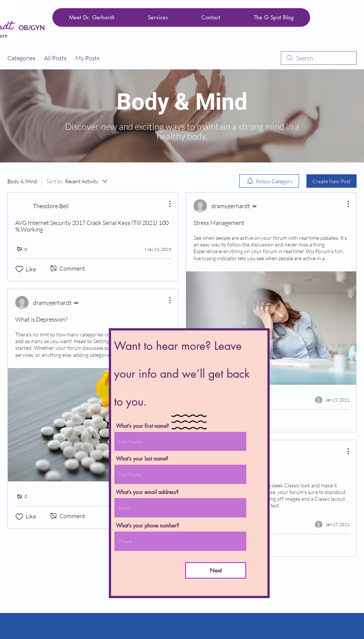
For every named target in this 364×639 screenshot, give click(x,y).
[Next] (216, 570)
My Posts (87, 58)
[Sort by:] (77, 181)
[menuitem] (269, 181)
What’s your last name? (142, 459)
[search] (319, 58)
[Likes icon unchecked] (19, 269)
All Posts (55, 58)
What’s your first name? (142, 426)
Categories (21, 58)
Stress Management (219, 223)
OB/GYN (32, 28)
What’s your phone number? (147, 526)
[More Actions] (166, 204)
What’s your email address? (147, 492)
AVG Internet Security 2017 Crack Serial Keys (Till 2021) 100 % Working (92, 226)
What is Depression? (41, 319)
